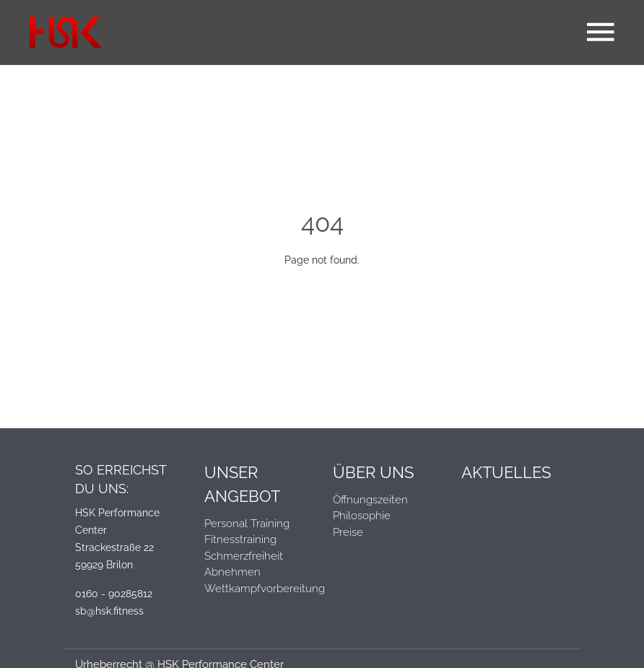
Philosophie (362, 516)
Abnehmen (232, 572)
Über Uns (373, 472)
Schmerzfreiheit (244, 556)
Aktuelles (506, 472)
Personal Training (247, 524)
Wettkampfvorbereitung (258, 589)
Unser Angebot (242, 484)
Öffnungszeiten (370, 500)
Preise (348, 532)
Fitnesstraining (240, 539)
